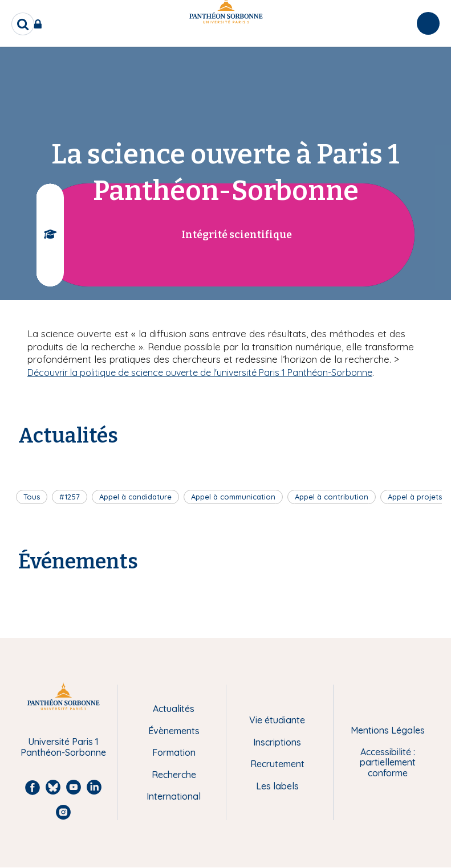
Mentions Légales (388, 730)
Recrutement (277, 764)
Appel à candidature (135, 497)
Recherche (174, 775)
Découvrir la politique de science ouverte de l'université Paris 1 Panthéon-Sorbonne (200, 372)
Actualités (174, 709)
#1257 (70, 497)
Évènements (174, 731)
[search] (23, 24)
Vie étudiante (277, 720)
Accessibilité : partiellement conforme (388, 762)
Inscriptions (277, 742)
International (174, 796)
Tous (32, 497)
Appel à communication (233, 497)
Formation (174, 752)
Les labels (277, 786)
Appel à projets (415, 497)
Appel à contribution (332, 497)
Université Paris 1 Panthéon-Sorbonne (63, 747)
